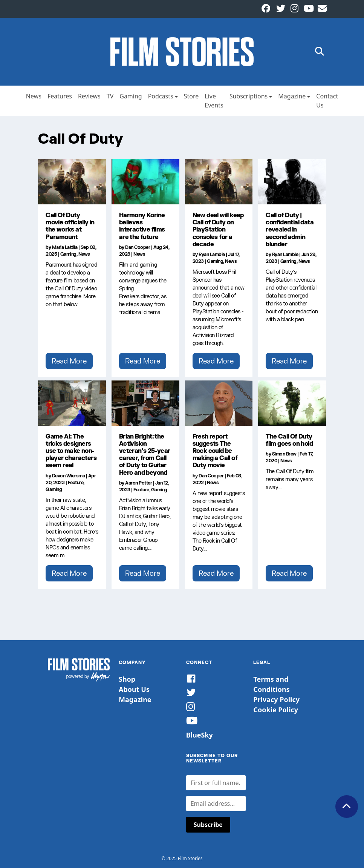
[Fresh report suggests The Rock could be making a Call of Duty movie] (219, 403)
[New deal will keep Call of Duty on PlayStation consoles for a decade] (219, 182)
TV (110, 96)
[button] (320, 52)
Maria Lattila (65, 247)
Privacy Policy (276, 699)
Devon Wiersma (69, 476)
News (34, 96)
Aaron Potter (138, 483)
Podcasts (161, 96)
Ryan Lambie (212, 254)
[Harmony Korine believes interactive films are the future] (145, 182)
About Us (134, 689)
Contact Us (327, 101)
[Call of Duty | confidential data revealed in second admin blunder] (292, 182)
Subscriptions (249, 96)
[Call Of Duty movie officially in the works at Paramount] (72, 182)
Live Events (214, 101)
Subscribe (208, 825)
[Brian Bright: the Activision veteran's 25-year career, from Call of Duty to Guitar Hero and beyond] (145, 403)
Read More (69, 361)
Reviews (89, 96)
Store (191, 96)
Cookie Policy (276, 710)
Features (60, 96)
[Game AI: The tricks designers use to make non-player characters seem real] (72, 403)
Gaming (131, 96)
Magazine (292, 96)
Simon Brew (284, 454)
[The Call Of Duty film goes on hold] (292, 403)
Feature (76, 482)
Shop (127, 679)
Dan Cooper (138, 247)
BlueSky (200, 735)
